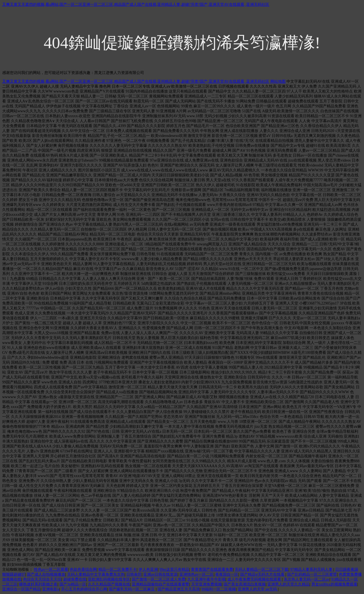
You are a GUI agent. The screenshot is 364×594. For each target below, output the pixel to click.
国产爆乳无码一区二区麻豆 (132, 589)
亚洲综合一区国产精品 (21, 589)
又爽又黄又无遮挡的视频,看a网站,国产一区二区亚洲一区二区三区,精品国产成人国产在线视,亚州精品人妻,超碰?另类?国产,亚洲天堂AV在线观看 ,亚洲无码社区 (136, 5)
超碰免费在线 (75, 579)
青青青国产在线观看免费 (212, 569)
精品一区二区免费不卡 (117, 569)
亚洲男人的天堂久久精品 (288, 584)
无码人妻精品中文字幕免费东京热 (96, 574)
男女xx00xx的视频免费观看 (334, 584)
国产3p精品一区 (73, 584)
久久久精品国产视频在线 (109, 584)
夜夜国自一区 (227, 574)
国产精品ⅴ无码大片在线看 (263, 574)
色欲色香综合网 (83, 569)
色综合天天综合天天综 (42, 579)
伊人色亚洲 (148, 569)
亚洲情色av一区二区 (197, 574)
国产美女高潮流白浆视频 (245, 584)
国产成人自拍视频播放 (46, 574)
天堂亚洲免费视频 (207, 584)
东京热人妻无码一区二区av (307, 579)
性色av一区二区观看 (51, 569)
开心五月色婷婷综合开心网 (84, 589)
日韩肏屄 (134, 574)
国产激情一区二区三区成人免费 (159, 579)
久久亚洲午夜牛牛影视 (207, 579)
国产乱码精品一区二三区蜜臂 (312, 574)
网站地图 (278, 81)
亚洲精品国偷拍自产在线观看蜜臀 (160, 584)
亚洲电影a (51, 589)
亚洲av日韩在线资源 (160, 574)
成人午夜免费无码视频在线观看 (255, 579)
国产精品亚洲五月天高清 (179, 589)
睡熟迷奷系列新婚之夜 (38, 584)
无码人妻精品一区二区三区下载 (262, 569)
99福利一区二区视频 (219, 589)
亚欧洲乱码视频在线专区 (109, 579)
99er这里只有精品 (174, 569)
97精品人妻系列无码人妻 (312, 569)
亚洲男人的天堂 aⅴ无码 (258, 589)
